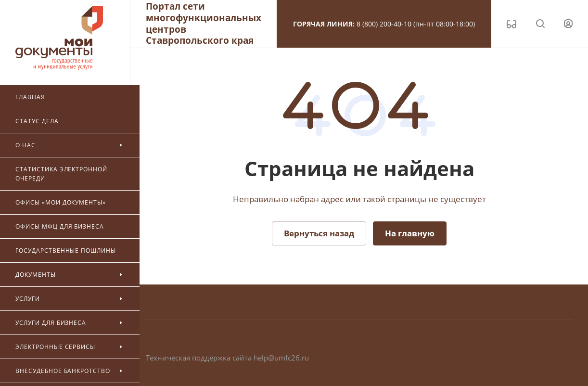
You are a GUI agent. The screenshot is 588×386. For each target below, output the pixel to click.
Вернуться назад (319, 233)
